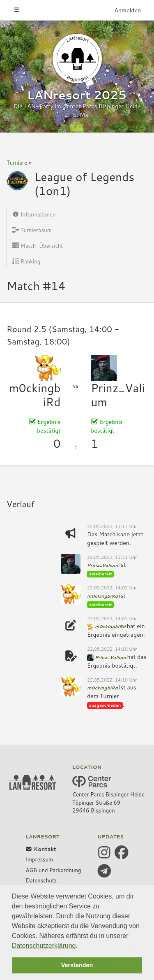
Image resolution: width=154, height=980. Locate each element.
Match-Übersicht (38, 246)
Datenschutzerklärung (44, 946)
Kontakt (41, 849)
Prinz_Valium (118, 395)
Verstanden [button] (77, 965)
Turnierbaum (32, 230)
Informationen (34, 214)
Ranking (26, 261)
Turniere (17, 163)
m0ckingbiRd (35, 395)
